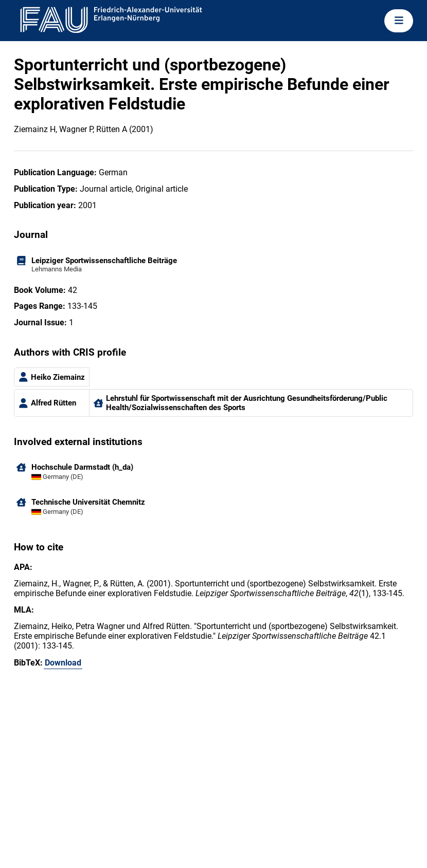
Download (63, 663)
